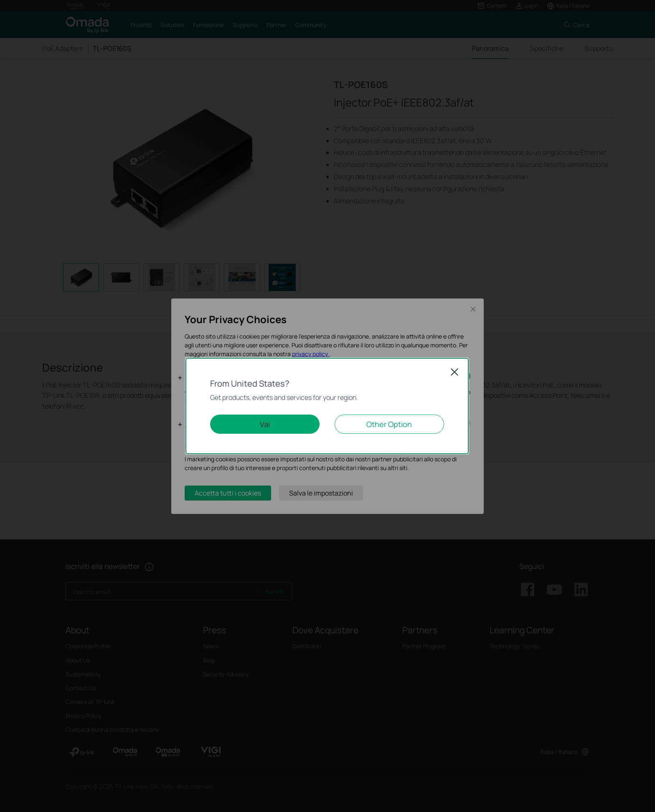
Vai (265, 424)
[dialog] (327, 406)
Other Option (389, 424)
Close (454, 372)
